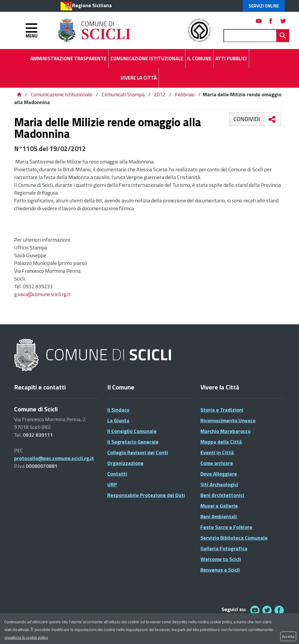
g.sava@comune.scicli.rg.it (42, 294)
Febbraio (185, 94)
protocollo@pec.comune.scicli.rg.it (54, 458)
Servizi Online (264, 6)
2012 (160, 94)
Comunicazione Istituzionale (62, 94)
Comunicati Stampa (123, 94)
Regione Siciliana (92, 5)
